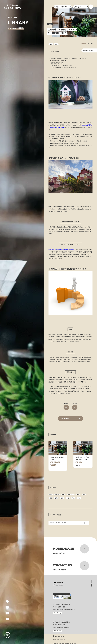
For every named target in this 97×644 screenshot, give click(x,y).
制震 (51, 498)
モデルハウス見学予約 (63, 7)
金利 (63, 494)
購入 (73, 498)
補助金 (57, 494)
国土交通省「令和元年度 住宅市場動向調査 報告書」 (62, 250)
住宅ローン (71, 494)
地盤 (62, 498)
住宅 (68, 498)
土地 (79, 498)
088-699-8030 (60, 607)
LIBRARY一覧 (88, 51)
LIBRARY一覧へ (70, 419)
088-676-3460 (60, 625)
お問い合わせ (81, 7)
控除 (78, 494)
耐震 (84, 494)
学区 (51, 494)
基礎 (56, 498)
